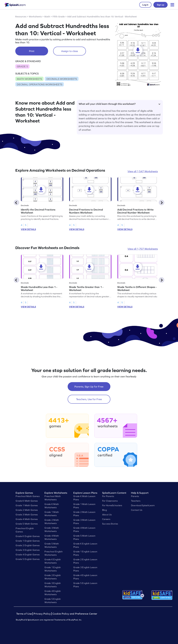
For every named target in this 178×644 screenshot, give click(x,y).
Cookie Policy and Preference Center (75, 614)
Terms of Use (24, 614)
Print (32, 51)
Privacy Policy (42, 614)
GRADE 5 (22, 66)
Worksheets (35, 17)
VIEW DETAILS (28, 229)
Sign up (160, 5)
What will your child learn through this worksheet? (120, 104)
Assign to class (70, 51)
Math (47, 17)
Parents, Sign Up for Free (89, 387)
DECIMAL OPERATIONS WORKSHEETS (40, 84)
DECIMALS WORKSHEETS (62, 79)
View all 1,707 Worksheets (143, 249)
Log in (145, 5)
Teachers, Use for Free (89, 399)
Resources (21, 17)
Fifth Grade (59, 17)
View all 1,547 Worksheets (143, 171)
